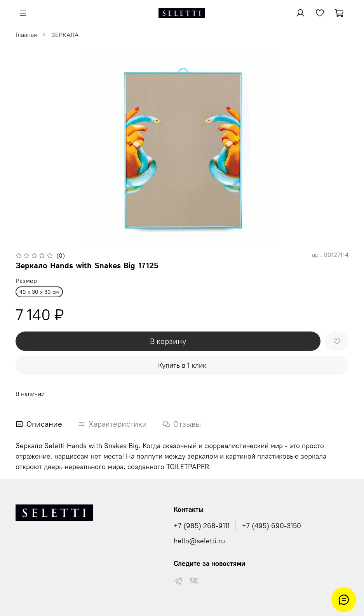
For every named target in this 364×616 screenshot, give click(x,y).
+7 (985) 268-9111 (202, 526)
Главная (26, 35)
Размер (26, 281)
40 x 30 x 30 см (39, 292)
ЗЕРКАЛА (65, 35)
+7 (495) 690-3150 (272, 526)
